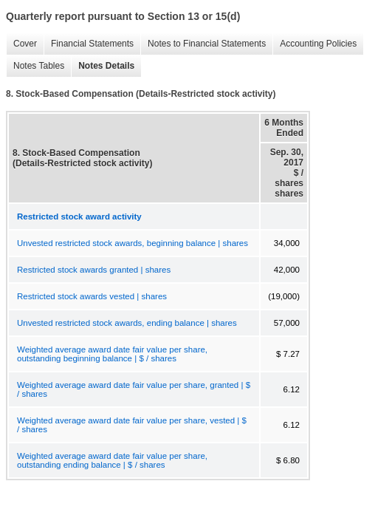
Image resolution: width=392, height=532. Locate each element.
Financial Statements (89, 44)
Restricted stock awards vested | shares (92, 296)
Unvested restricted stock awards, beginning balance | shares (133, 243)
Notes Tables (35, 66)
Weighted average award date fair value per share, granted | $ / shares (134, 389)
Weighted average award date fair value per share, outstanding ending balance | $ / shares (112, 460)
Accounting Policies (314, 44)
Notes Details (103, 66)
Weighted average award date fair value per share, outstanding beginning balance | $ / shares (112, 354)
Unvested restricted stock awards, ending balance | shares (127, 323)
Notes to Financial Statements (203, 44)
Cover (21, 44)
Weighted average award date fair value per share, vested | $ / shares (132, 425)
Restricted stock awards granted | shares (94, 270)
